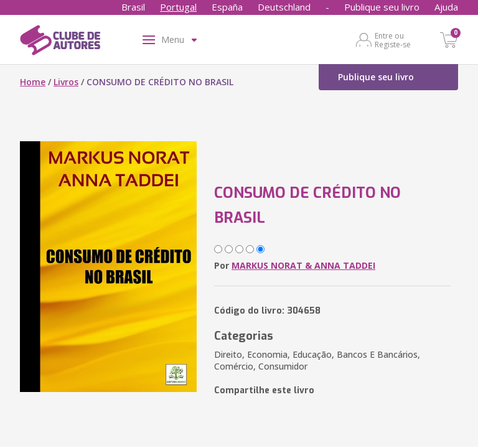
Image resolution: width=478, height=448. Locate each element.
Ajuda (446, 7)
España (227, 7)
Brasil (133, 7)
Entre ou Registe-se (393, 40)
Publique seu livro (382, 7)
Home (33, 82)
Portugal (178, 7)
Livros (66, 82)
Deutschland (284, 7)
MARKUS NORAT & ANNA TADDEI (303, 265)
